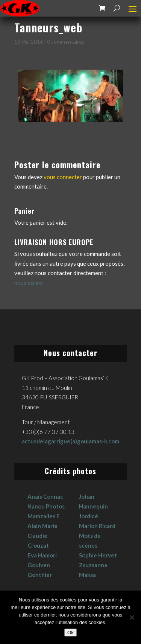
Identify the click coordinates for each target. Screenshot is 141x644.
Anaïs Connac (45, 496)
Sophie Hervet (98, 555)
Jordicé (89, 516)
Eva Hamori (42, 555)
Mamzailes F (44, 516)
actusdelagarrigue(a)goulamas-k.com (70, 441)
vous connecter (63, 177)
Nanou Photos (46, 506)
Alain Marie (42, 526)
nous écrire (28, 283)
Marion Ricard (97, 526)
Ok (70, 633)
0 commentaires (66, 42)
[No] (132, 617)
